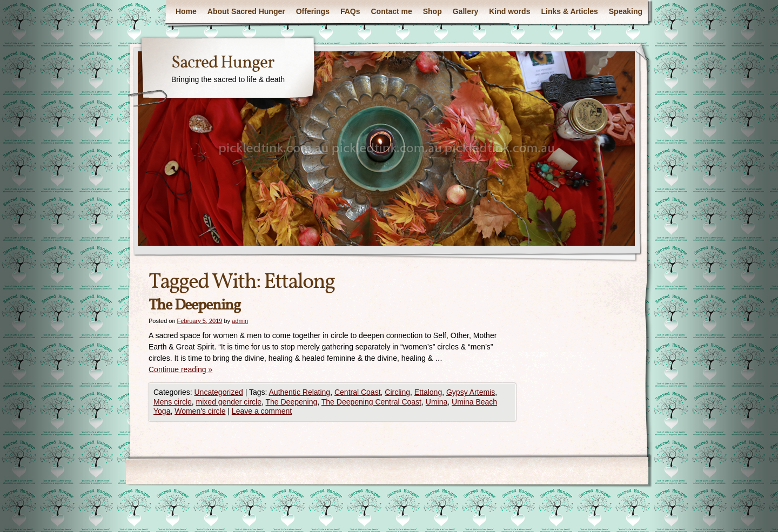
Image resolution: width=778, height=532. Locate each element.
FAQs (350, 11)
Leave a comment (262, 411)
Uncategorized (218, 392)
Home (186, 11)
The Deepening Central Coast (371, 402)
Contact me (392, 11)
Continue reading (180, 369)
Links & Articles (569, 11)
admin (240, 321)
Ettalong (428, 392)
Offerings (313, 11)
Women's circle (200, 411)
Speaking (626, 11)
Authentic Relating (300, 392)
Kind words (509, 11)
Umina (437, 402)
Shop (432, 11)
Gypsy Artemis (471, 392)
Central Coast (358, 392)
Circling (397, 392)
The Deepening (194, 305)
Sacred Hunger (223, 63)
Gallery (465, 11)
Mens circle (173, 402)
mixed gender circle (229, 402)
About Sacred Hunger (246, 11)
